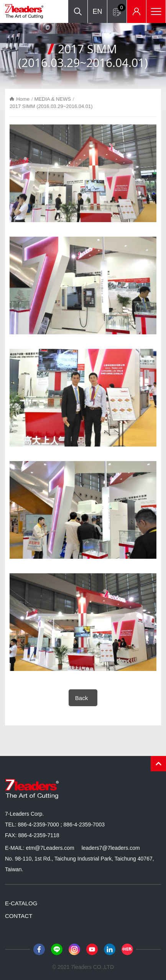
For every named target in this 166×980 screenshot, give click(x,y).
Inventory (136, 11)
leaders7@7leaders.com (111, 848)
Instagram (74, 949)
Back (81, 698)
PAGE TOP (158, 764)
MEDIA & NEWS (53, 99)
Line (57, 949)
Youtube (92, 949)
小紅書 (127, 949)
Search (78, 11)
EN (97, 11)
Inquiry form (122, 8)
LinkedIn (110, 949)
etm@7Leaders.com (50, 848)
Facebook (39, 949)
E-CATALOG (21, 903)
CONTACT (19, 916)
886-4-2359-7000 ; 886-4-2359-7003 (61, 825)
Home (23, 99)
